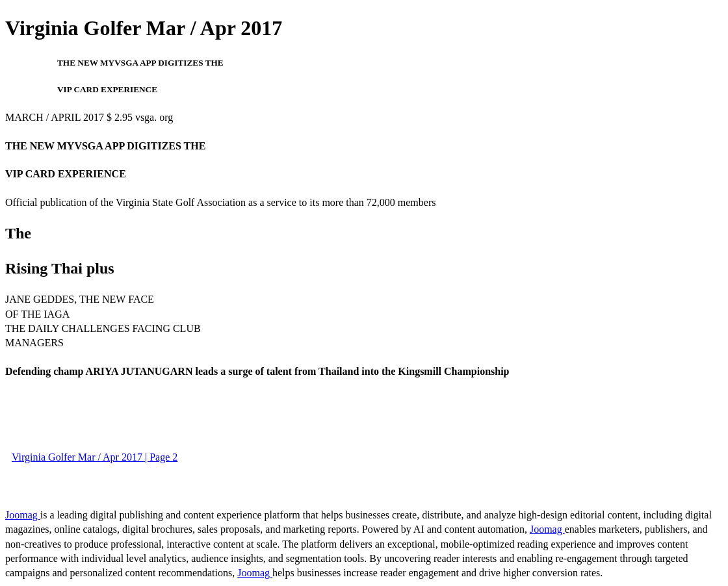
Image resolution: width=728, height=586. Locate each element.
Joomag (23, 515)
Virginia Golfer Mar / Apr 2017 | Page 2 (95, 457)
